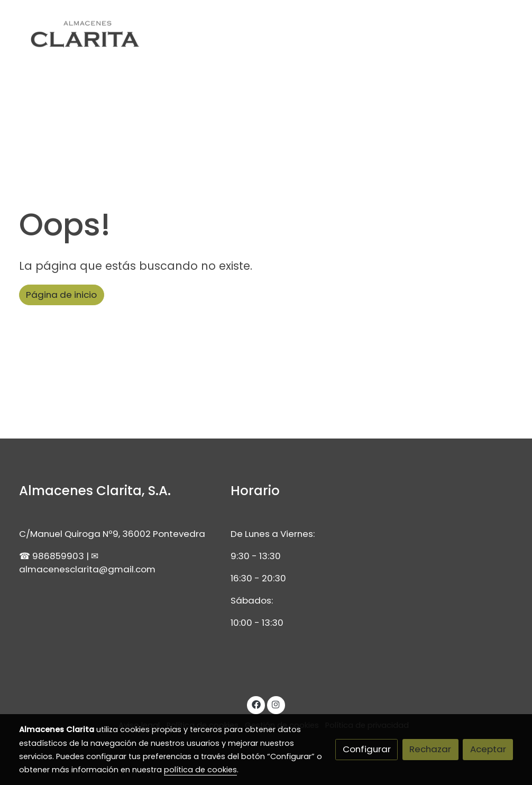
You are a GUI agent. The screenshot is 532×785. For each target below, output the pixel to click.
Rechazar (430, 749)
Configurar (367, 749)
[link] (87, 36)
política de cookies (200, 770)
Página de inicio (61, 295)
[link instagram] (276, 704)
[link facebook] (256, 704)
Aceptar (488, 749)
